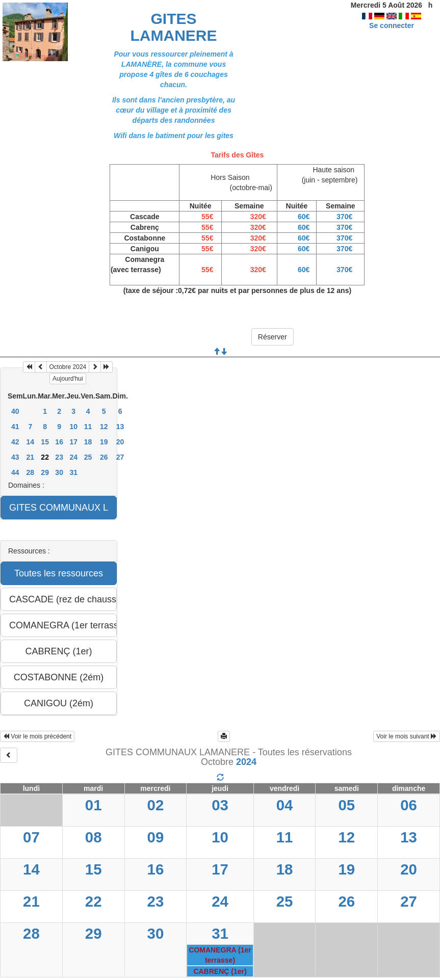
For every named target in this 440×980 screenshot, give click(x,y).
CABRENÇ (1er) (220, 971)
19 (104, 442)
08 (94, 837)
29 (45, 472)
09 (156, 837)
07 (31, 837)
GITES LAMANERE (174, 27)
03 (220, 805)
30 (59, 472)
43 (15, 457)
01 (94, 805)
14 (31, 442)
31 (73, 472)
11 (88, 427)
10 (73, 427)
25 (88, 457)
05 (346, 805)
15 (45, 442)
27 (120, 457)
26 (104, 457)
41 (15, 427)
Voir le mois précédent (37, 736)
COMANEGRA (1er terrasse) (220, 955)
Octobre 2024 (68, 367)
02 (156, 805)
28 (31, 472)
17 (73, 442)
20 (120, 442)
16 (59, 442)
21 (31, 457)
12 (104, 427)
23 (59, 457)
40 (15, 411)
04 (285, 805)
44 (15, 472)
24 (73, 457)
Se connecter (392, 25)
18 (88, 442)
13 (120, 427)
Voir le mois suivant (407, 736)
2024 (246, 762)
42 (15, 442)
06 (409, 805)
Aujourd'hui (68, 379)
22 (94, 901)
